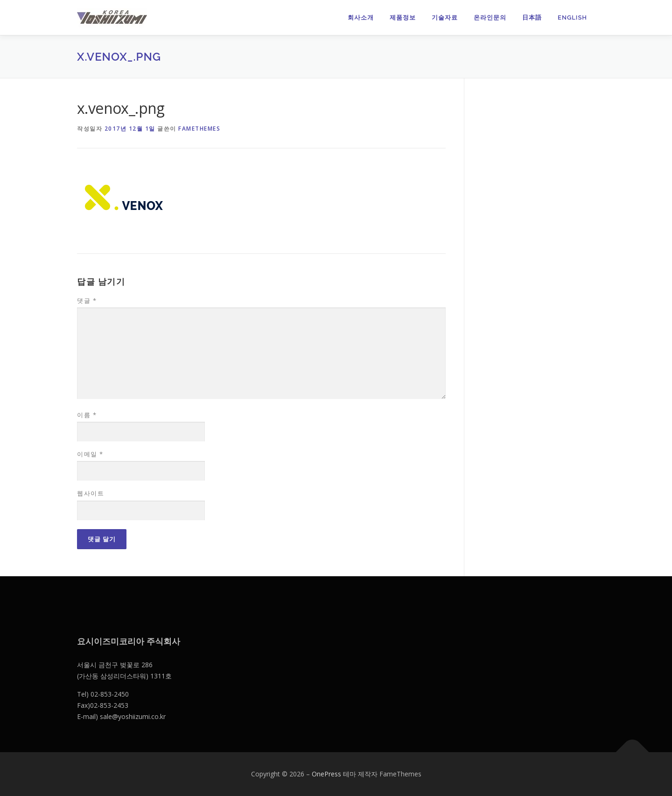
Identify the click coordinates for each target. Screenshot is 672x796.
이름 (87, 415)
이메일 (90, 454)
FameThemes (199, 129)
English (572, 17)
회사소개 (361, 17)
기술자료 (445, 17)
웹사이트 (91, 493)
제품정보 (403, 17)
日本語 (532, 17)
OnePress (326, 774)
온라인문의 (490, 17)
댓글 (87, 300)
